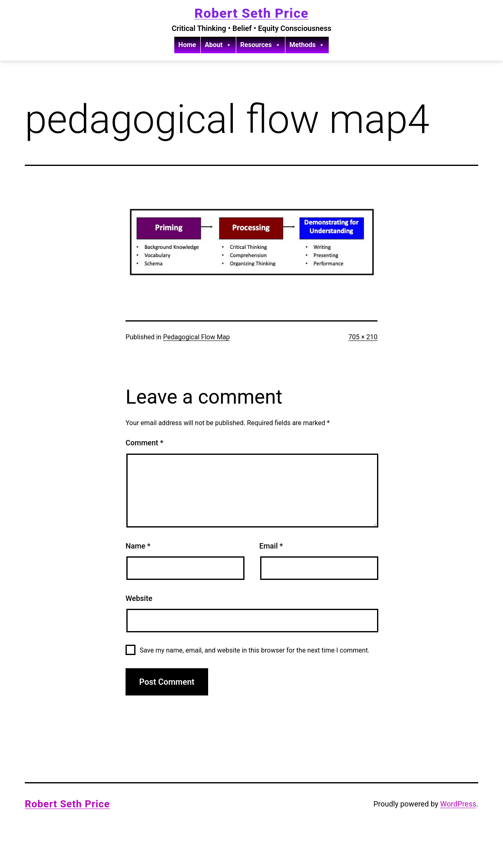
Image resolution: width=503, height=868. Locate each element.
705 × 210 (363, 337)
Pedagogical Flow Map (197, 337)
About (218, 45)
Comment (144, 443)
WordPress (458, 804)
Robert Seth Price (251, 13)
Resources (261, 45)
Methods (307, 45)
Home (187, 45)
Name (138, 546)
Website (139, 598)
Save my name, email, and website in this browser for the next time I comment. (255, 650)
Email (271, 546)
